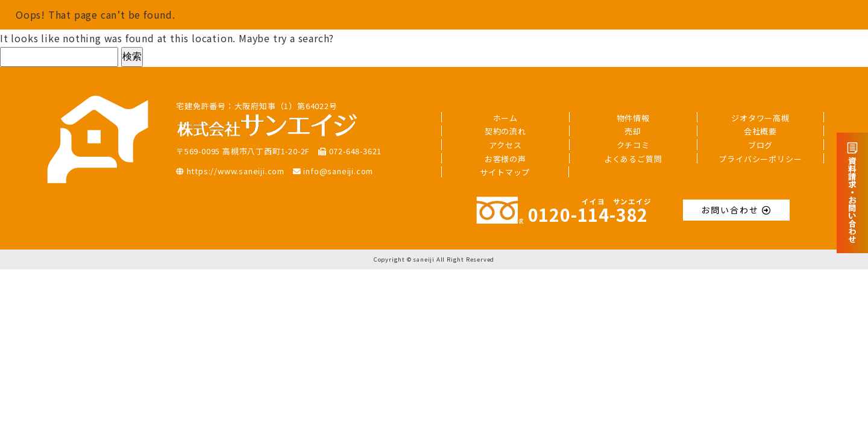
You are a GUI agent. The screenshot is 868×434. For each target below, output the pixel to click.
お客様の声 (505, 159)
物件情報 (633, 118)
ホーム (505, 118)
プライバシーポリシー (760, 159)
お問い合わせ (736, 210)
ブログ (760, 145)
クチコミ (633, 145)
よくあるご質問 (633, 159)
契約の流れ (505, 131)
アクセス (505, 145)
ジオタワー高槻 (760, 118)
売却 (633, 131)
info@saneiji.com (333, 171)
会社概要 (760, 131)
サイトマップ (505, 172)
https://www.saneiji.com (230, 171)
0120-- (562, 214)
